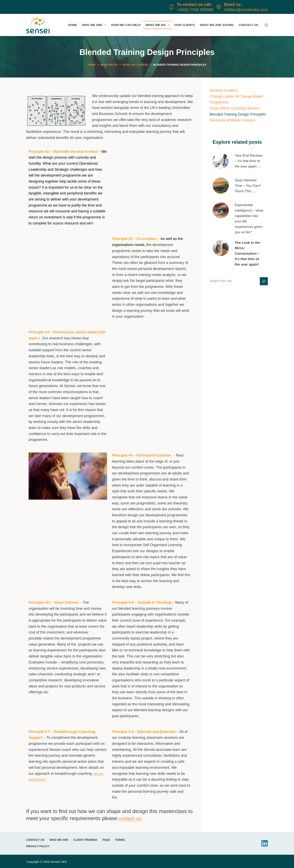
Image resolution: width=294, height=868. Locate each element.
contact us (131, 817)
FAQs (106, 839)
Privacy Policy (38, 846)
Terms (120, 839)
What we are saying (217, 25)
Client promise (85, 839)
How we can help (126, 25)
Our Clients (185, 25)
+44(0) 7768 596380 (195, 10)
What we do (158, 25)
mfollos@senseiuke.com (246, 10)
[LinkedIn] (265, 843)
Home (73, 25)
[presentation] (221, 160)
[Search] (266, 25)
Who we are (95, 25)
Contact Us (248, 25)
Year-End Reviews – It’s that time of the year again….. (250, 160)
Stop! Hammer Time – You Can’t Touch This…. (248, 182)
